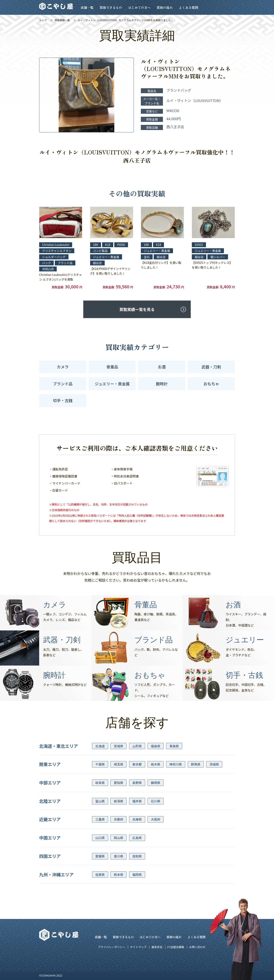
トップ (43, 20)
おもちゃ (211, 384)
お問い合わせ (197, 947)
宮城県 (119, 746)
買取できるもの (111, 7)
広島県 (137, 838)
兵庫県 (137, 819)
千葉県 (100, 764)
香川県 (119, 856)
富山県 (100, 801)
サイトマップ (138, 947)
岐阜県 (100, 783)
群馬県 (196, 764)
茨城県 (214, 764)
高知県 (137, 856)
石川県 (156, 801)
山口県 (100, 838)
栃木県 (156, 764)
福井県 (137, 801)
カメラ (63, 367)
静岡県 (156, 783)
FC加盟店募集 (176, 947)
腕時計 (162, 384)
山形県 (137, 746)
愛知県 (119, 783)
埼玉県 (119, 764)
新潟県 (119, 801)
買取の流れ (165, 7)
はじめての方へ (139, 7)
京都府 (119, 819)
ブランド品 (63, 384)
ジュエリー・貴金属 (112, 384)
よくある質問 (189, 7)
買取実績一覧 (62, 20)
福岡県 (137, 875)
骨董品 (112, 367)
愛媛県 (100, 856)
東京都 (137, 764)
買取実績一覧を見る (137, 309)
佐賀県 (100, 875)
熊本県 (119, 875)
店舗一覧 (87, 7)
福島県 (156, 746)
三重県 (100, 819)
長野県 (137, 783)
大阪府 (156, 819)
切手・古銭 (63, 400)
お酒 (162, 367)
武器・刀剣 (211, 367)
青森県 (174, 746)
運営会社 (157, 947)
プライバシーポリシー (112, 947)
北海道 (100, 746)
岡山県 (119, 838)
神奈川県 (176, 764)
